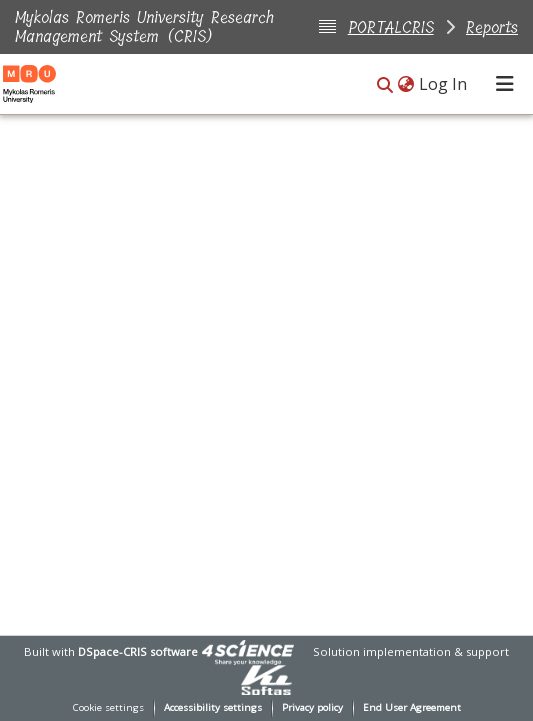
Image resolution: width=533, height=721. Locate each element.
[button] (385, 85)
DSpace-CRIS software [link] (138, 651)
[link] (248, 651)
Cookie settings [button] (108, 707)
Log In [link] (444, 84)
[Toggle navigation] (505, 84)
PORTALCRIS (391, 27)
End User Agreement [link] (412, 707)
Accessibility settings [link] (213, 707)
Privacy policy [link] (312, 707)
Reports (492, 27)
